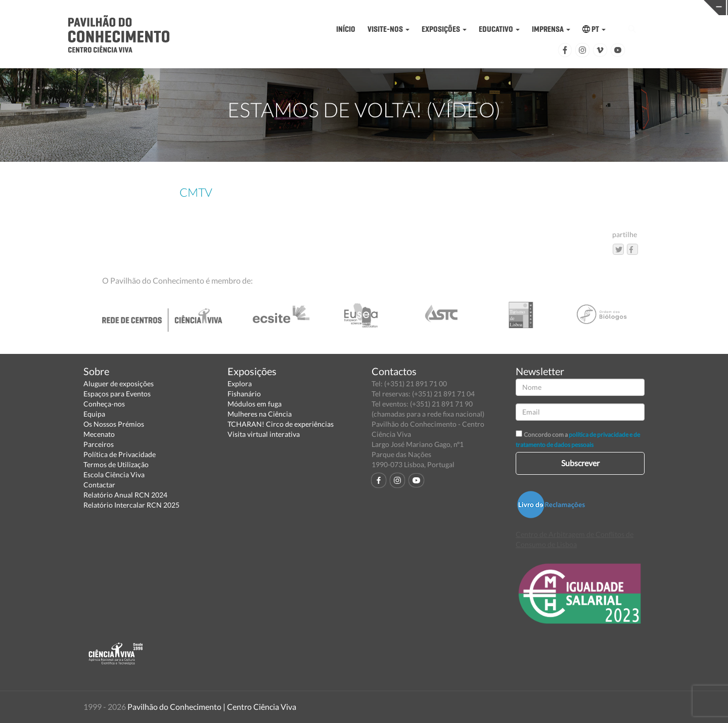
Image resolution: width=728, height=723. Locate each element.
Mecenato (99, 434)
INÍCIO (346, 29)
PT (594, 29)
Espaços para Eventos (117, 394)
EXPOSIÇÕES (444, 29)
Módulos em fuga (255, 404)
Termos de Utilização (116, 464)
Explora (240, 383)
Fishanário (244, 394)
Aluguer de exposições (119, 383)
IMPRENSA (551, 29)
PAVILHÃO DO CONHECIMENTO (333, 8)
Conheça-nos (104, 404)
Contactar (99, 485)
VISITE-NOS (389, 29)
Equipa (94, 414)
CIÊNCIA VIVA (491, 7)
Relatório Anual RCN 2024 (125, 495)
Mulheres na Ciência (260, 414)
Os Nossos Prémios (114, 424)
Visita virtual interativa (264, 434)
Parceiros (99, 444)
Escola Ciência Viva (114, 475)
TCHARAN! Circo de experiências (281, 424)
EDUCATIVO (499, 29)
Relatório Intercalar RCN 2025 (131, 505)
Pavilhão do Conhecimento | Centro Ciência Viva (212, 707)
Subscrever (580, 463)
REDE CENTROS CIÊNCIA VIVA (649, 7)
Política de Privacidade (120, 454)
